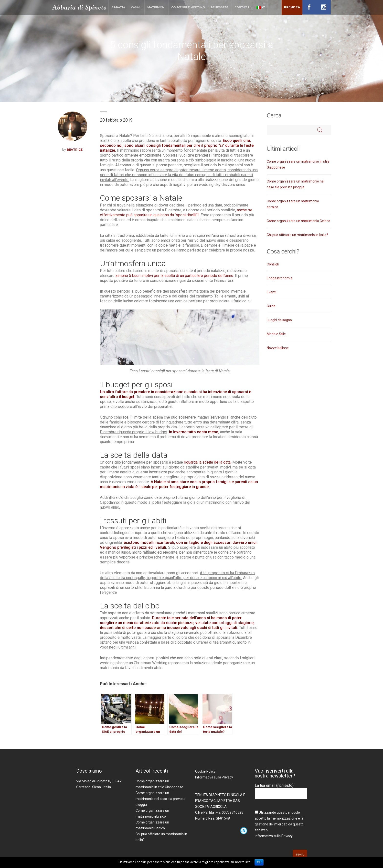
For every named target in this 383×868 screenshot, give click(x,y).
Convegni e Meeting (188, 7)
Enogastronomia (280, 278)
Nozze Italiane (278, 348)
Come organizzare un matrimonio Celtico (298, 221)
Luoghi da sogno (279, 320)
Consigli (273, 264)
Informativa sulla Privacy (214, 777)
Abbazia (118, 7)
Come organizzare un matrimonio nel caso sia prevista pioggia (296, 184)
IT (261, 7)
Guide (271, 306)
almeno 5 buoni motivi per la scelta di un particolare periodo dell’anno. (175, 276)
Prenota (292, 7)
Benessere (220, 7)
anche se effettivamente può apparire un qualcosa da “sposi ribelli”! (176, 212)
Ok (259, 862)
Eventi (271, 292)
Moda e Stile (276, 334)
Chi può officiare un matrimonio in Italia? (297, 235)
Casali (136, 7)
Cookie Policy (205, 771)
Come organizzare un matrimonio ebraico (293, 204)
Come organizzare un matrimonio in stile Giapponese (298, 164)
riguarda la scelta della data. (208, 462)
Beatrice (75, 150)
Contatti (243, 7)
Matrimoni (156, 7)
